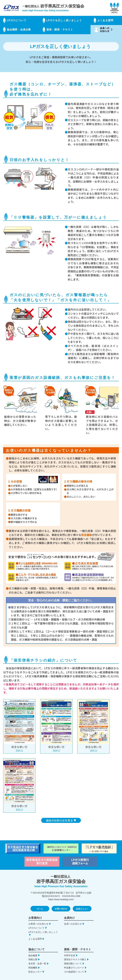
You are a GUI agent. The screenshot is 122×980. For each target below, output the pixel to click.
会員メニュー (82, 903)
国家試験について (73, 958)
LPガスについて (17, 20)
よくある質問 (105, 20)
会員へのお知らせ (73, 918)
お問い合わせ (61, 903)
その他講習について (74, 966)
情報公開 (33, 954)
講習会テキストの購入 (75, 954)
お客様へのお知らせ (38, 918)
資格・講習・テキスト (60, 30)
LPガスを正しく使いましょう (64, 20)
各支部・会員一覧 (37, 958)
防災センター (35, 966)
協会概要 (33, 950)
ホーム (40, 903)
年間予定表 (70, 950)
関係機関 (33, 962)
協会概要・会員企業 (19, 30)
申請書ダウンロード (74, 962)
